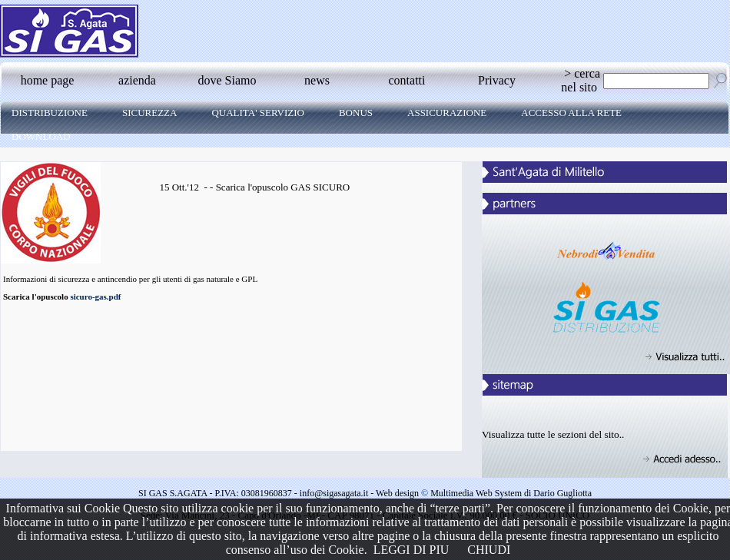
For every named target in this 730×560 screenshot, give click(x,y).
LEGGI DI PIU (411, 550)
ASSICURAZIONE (447, 113)
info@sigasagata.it (334, 493)
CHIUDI (489, 550)
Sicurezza (150, 113)
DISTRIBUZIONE (50, 113)
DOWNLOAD (41, 136)
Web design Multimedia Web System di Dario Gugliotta (484, 493)
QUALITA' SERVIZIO (258, 113)
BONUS (356, 113)
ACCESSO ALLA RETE (571, 113)
